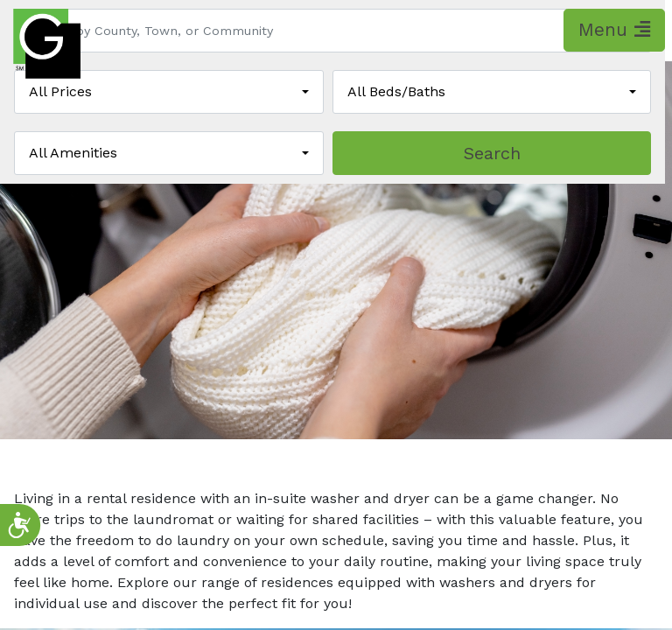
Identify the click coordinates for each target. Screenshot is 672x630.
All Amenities (73, 153)
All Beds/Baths (396, 91)
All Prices (60, 91)
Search (492, 153)
